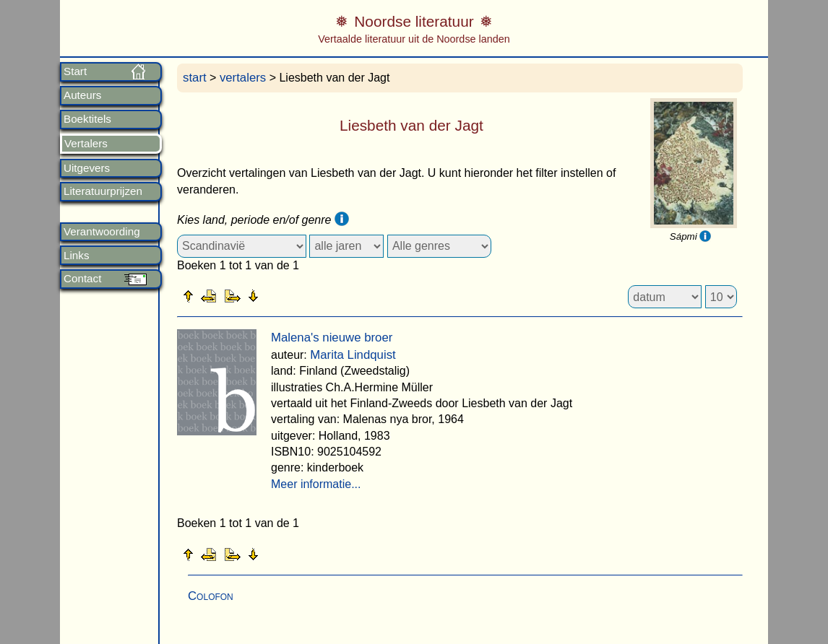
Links (76, 256)
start (195, 78)
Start (75, 71)
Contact (82, 279)
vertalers (243, 78)
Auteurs (82, 95)
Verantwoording (102, 232)
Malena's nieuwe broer (332, 338)
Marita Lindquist (353, 355)
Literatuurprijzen (103, 191)
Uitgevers (87, 168)
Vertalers (86, 144)
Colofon (211, 596)
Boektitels (87, 119)
